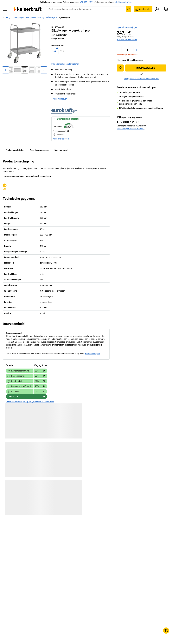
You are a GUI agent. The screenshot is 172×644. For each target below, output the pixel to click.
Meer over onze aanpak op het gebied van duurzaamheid (30, 401)
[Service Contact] (166, 631)
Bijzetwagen (64, 17)
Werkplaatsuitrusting (35, 17)
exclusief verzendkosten (127, 40)
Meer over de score (61, 139)
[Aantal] (127, 50)
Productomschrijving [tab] (15, 150)
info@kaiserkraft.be (123, 2)
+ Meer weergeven (59, 99)
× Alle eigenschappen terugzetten (65, 64)
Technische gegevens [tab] (39, 150)
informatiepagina (92, 354)
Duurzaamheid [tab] (61, 150)
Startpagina (19, 17)
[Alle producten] (5, 9)
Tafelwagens (51, 17)
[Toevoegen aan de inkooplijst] (120, 68)
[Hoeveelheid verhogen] (137, 50)
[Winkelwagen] (166, 9)
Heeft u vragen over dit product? (131, 129)
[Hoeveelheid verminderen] (118, 50)
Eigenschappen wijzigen (127, 27)
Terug (6, 17)
